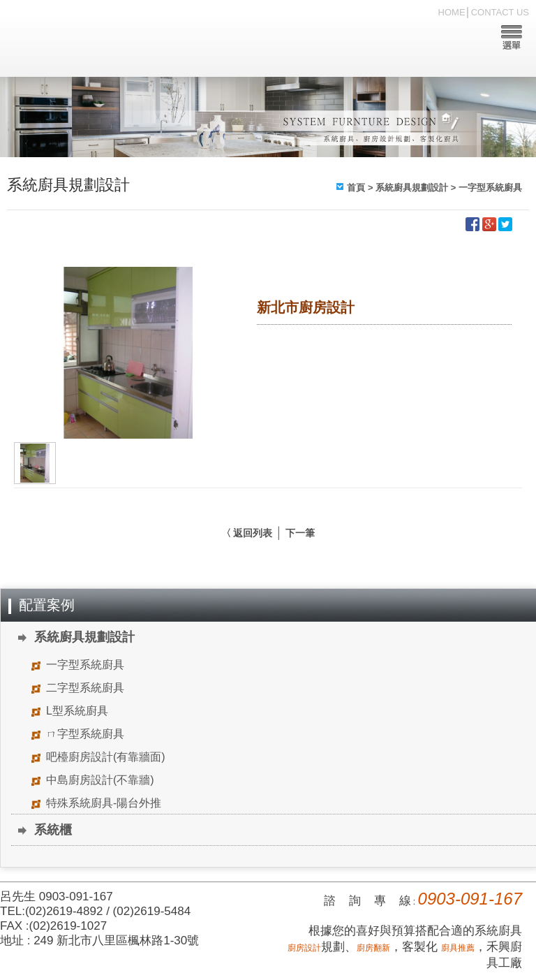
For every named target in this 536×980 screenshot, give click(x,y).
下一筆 (300, 533)
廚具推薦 (458, 948)
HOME (452, 12)
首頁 (356, 188)
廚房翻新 (373, 948)
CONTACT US (500, 12)
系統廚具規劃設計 (412, 188)
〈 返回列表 (247, 533)
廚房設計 (304, 948)
